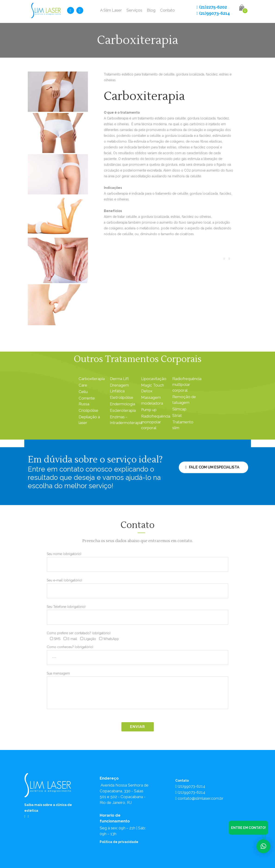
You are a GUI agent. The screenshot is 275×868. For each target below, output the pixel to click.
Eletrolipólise (122, 397)
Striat (177, 415)
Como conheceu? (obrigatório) (137, 652)
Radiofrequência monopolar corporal (156, 422)
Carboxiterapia (92, 379)
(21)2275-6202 (212, 7)
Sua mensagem (137, 692)
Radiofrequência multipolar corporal (187, 384)
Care (83, 385)
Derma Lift (119, 379)
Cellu (83, 392)
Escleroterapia (123, 410)
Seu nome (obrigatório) (137, 559)
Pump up (149, 410)
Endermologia (122, 404)
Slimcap (179, 409)
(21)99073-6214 (213, 13)
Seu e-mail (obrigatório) (137, 585)
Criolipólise (88, 410)
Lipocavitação (154, 379)
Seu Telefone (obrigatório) (137, 612)
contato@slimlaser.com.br (199, 798)
